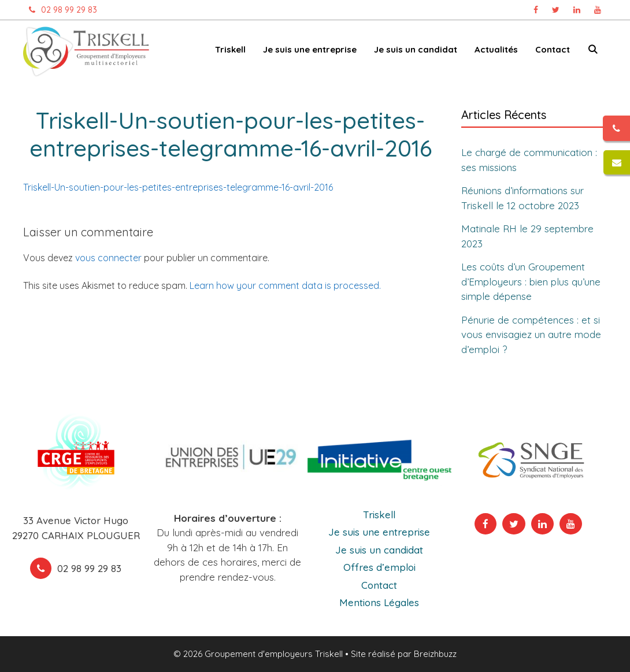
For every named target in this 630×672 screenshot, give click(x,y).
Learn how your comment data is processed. (285, 285)
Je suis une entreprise (310, 49)
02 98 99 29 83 (60, 10)
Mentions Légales (379, 602)
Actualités (496, 49)
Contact (553, 49)
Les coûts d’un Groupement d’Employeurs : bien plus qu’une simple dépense (531, 281)
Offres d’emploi (379, 567)
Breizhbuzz (435, 654)
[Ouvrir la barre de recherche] (593, 52)
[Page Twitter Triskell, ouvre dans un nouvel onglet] (556, 10)
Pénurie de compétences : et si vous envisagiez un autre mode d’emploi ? (531, 334)
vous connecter (108, 258)
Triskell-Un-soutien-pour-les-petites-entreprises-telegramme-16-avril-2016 (178, 187)
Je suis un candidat (416, 49)
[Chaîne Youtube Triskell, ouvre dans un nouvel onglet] (598, 10)
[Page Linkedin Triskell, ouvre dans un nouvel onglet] (577, 10)
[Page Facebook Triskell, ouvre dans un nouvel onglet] (536, 10)
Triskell (230, 49)
